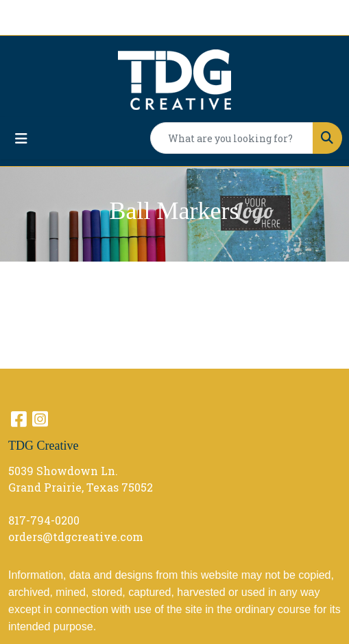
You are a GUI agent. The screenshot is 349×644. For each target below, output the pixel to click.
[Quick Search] (232, 138)
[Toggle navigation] (21, 138)
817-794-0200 (44, 520)
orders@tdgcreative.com (76, 537)
